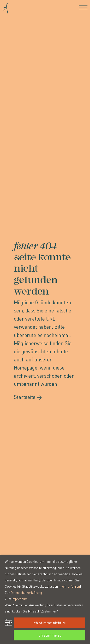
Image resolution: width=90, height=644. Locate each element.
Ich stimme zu (49, 635)
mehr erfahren (70, 586)
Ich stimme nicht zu (49, 623)
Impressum (20, 599)
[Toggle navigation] (83, 7)
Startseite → (28, 397)
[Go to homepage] (5, 7)
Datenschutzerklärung (26, 592)
